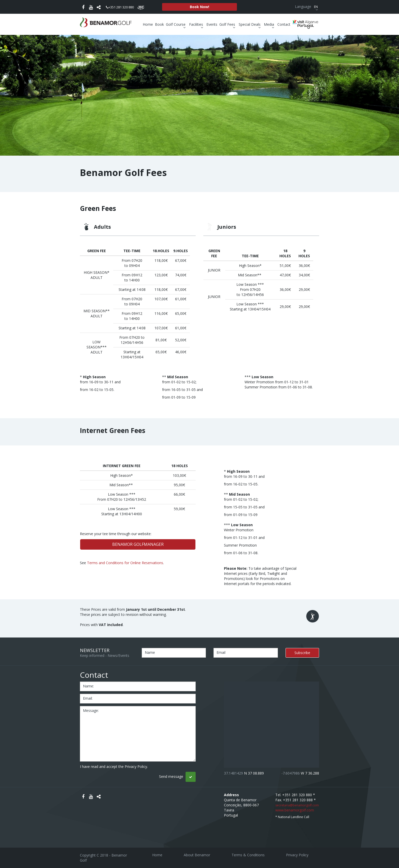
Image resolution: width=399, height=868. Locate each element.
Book (159, 24)
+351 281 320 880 (120, 7)
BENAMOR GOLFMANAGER (138, 544)
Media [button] (270, 24)
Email (221, 652)
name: (88, 686)
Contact (284, 24)
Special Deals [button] (250, 24)
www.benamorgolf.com (295, 810)
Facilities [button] (197, 24)
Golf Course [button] (176, 24)
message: (91, 710)
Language (307, 6)
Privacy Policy (297, 855)
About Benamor (197, 855)
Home (148, 24)
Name (150, 652)
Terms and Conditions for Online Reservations (125, 563)
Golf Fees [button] (228, 24)
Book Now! (199, 7)
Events (212, 24)
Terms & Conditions (248, 855)
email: (88, 698)
